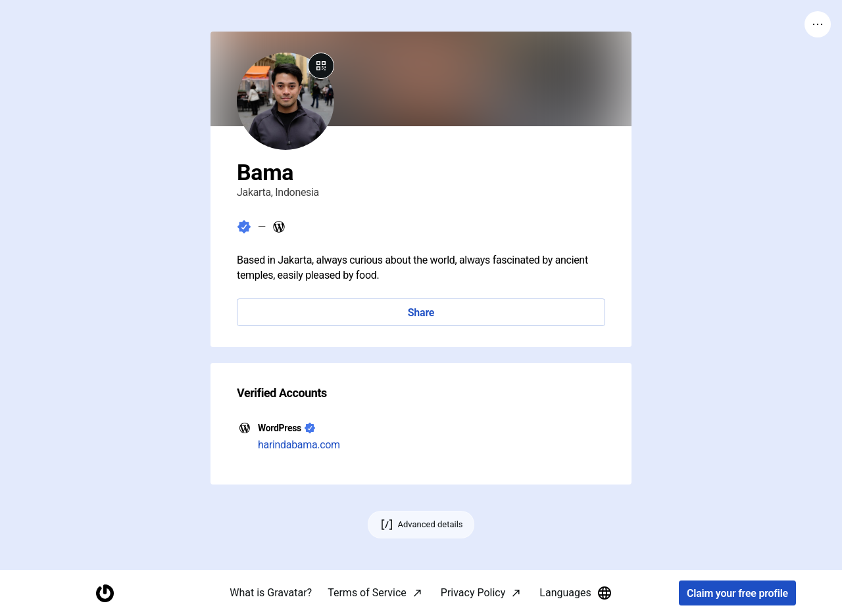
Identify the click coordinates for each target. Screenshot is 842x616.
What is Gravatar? (271, 593)
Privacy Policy (473, 593)
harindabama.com (299, 445)
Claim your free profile (737, 593)
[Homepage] (105, 593)
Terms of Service (367, 593)
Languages (576, 593)
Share (421, 313)
